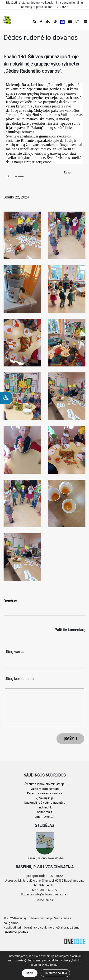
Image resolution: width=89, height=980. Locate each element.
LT (77, 22)
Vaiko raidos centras (44, 789)
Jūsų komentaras (19, 679)
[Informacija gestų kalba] (55, 22)
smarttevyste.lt (45, 817)
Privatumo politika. (16, 932)
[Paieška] (35, 22)
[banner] (7, 20)
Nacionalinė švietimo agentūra (45, 803)
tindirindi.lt (45, 807)
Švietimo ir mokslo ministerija (44, 784)
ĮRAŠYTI (70, 739)
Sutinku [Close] (30, 973)
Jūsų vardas (15, 652)
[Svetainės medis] (48, 22)
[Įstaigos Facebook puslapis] (41, 22)
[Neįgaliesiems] (6, 398)
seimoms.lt (45, 812)
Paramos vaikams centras (45, 793)
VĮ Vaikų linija (45, 798)
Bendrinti (11, 601)
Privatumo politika (55, 973)
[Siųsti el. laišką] (70, 22)
